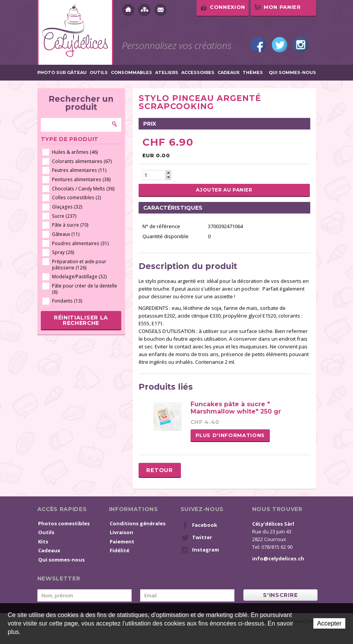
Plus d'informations (230, 435)
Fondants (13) (67, 301)
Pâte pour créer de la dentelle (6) (84, 289)
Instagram (301, 45)
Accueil (128, 10)
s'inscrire (280, 595)
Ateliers (167, 73)
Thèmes (253, 73)
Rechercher (115, 124)
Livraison (121, 532)
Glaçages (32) (67, 207)
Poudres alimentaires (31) (80, 243)
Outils (99, 73)
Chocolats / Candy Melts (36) (83, 189)
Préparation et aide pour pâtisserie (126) (79, 265)
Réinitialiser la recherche (81, 320)
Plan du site (144, 10)
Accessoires (198, 73)
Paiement (122, 541)
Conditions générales (138, 523)
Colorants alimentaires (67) (82, 161)
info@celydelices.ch (278, 558)
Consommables (131, 73)
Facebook (258, 45)
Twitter (279, 45)
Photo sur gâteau (62, 73)
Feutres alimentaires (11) (79, 170)
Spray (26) (63, 252)
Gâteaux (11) (66, 234)
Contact (161, 10)
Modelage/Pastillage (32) (79, 277)
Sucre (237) (64, 216)
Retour (159, 470)
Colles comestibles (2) (77, 198)
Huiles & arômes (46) (75, 152)
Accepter (329, 623)
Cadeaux (228, 73)
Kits (43, 541)
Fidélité (120, 550)
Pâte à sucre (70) (70, 225)
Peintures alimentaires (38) (81, 179)
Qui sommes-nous (292, 73)
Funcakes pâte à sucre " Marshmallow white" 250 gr (236, 408)
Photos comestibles (64, 523)
